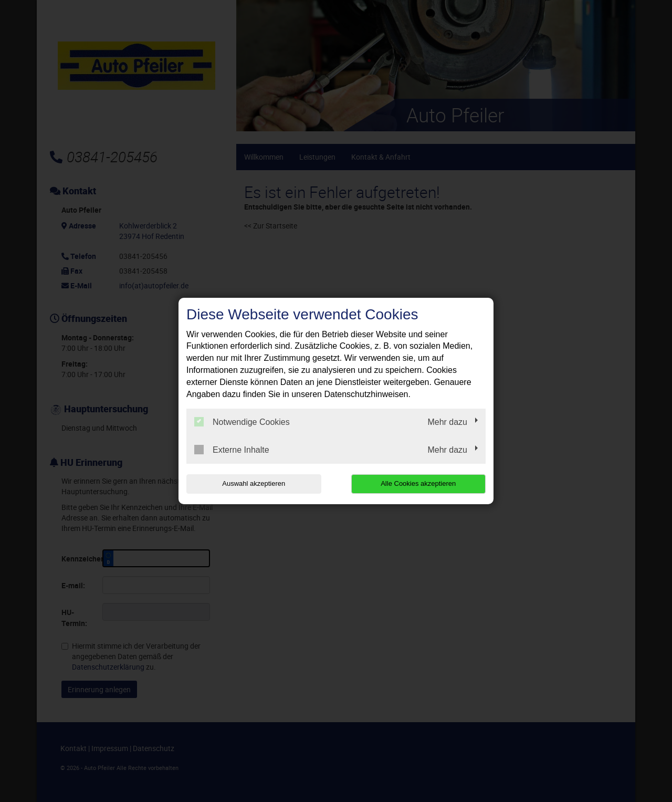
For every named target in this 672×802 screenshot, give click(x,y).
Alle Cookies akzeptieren (418, 483)
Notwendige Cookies (242, 422)
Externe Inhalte (232, 450)
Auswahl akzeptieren (254, 483)
